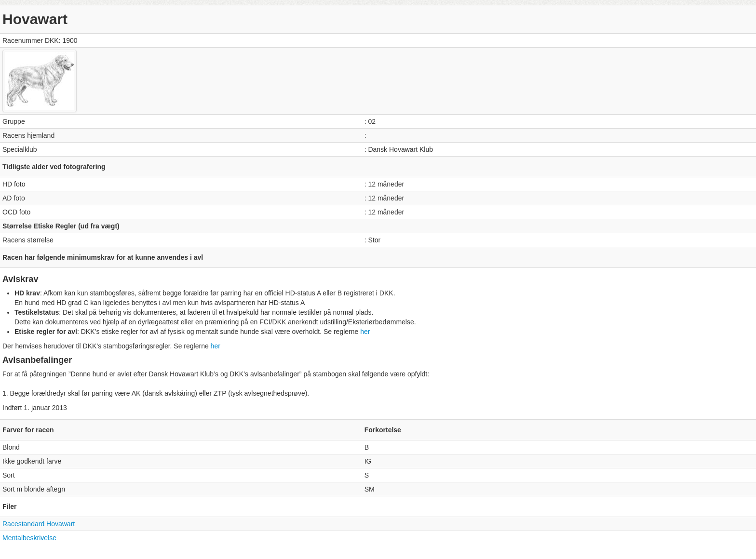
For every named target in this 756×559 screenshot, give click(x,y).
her (365, 332)
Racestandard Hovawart (39, 524)
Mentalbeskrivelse (29, 538)
